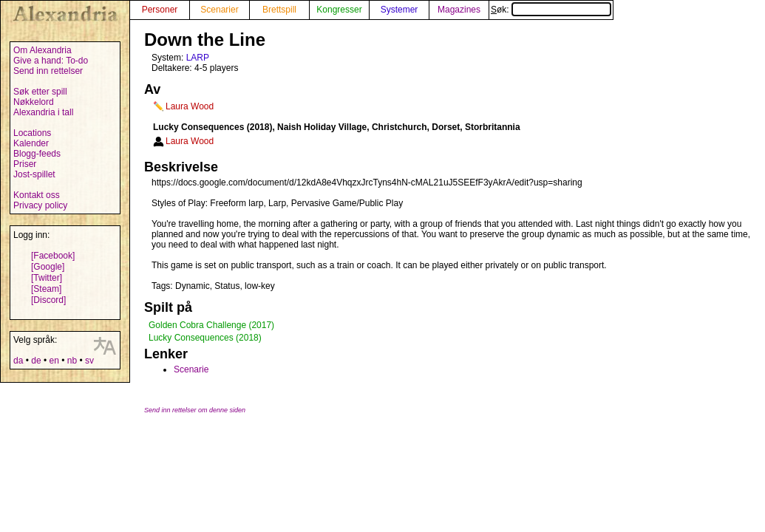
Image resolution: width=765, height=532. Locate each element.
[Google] (48, 267)
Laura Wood (190, 106)
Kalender (31, 143)
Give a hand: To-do (51, 61)
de (36, 361)
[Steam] (46, 289)
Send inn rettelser (48, 71)
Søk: (551, 10)
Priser (25, 164)
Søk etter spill (40, 92)
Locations (32, 133)
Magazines (459, 10)
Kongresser (339, 10)
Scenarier (219, 10)
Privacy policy (40, 205)
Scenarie (191, 369)
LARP (198, 58)
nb (72, 361)
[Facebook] (53, 256)
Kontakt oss (37, 195)
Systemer (399, 10)
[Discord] (48, 300)
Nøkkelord (34, 102)
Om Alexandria (42, 50)
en (54, 361)
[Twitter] (47, 278)
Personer (160, 10)
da (18, 361)
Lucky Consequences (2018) (205, 338)
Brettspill (279, 10)
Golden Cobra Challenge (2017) (211, 325)
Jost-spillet (34, 174)
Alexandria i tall (43, 112)
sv (89, 361)
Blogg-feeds (37, 154)
